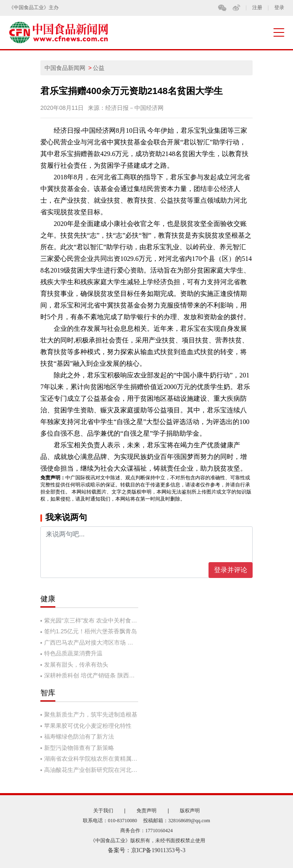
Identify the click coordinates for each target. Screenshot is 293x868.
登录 (279, 8)
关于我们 (103, 811)
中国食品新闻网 (65, 68)
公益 (99, 68)
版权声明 (190, 811)
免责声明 (146, 811)
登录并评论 (231, 570)
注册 (257, 8)
